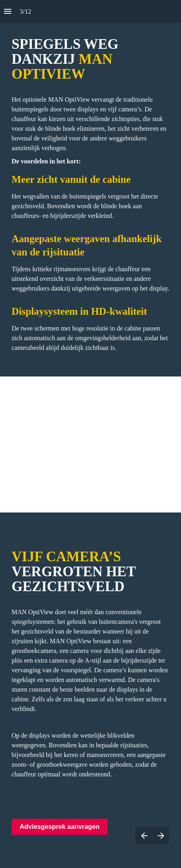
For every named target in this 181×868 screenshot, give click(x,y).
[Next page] (161, 836)
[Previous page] (144, 836)
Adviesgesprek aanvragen (60, 827)
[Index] (8, 12)
